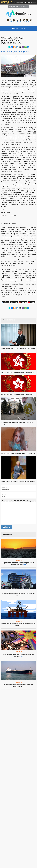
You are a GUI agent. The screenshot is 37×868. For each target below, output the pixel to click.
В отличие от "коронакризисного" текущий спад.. (17, 423)
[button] (3, 501)
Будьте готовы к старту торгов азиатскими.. (18, 372)
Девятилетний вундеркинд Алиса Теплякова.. (18, 453)
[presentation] (3, 501)
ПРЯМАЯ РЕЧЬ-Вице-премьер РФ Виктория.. (18, 481)
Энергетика (25, 52)
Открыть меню (19, 28)
